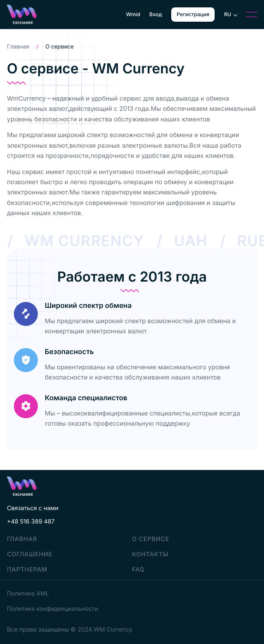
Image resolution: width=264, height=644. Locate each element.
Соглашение (30, 554)
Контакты (150, 554)
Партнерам (27, 570)
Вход (156, 15)
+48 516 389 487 (31, 522)
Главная (18, 46)
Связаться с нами (33, 509)
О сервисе (151, 539)
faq (138, 570)
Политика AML (28, 594)
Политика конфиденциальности (53, 609)
